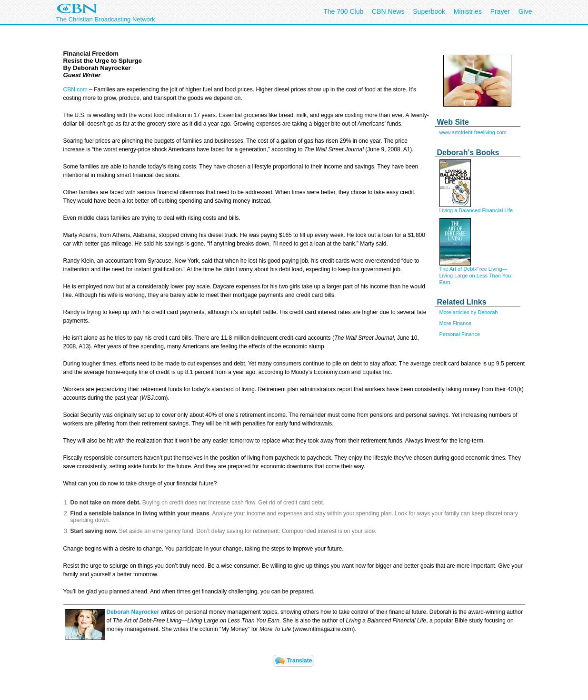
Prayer (500, 11)
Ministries (468, 11)
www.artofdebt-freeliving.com (473, 132)
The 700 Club (343, 11)
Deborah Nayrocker (133, 612)
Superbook (429, 11)
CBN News (388, 11)
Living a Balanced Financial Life (476, 210)
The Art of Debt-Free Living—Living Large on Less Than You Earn (475, 276)
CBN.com (75, 89)
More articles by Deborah (469, 312)
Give (525, 11)
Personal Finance (460, 334)
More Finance (455, 323)
